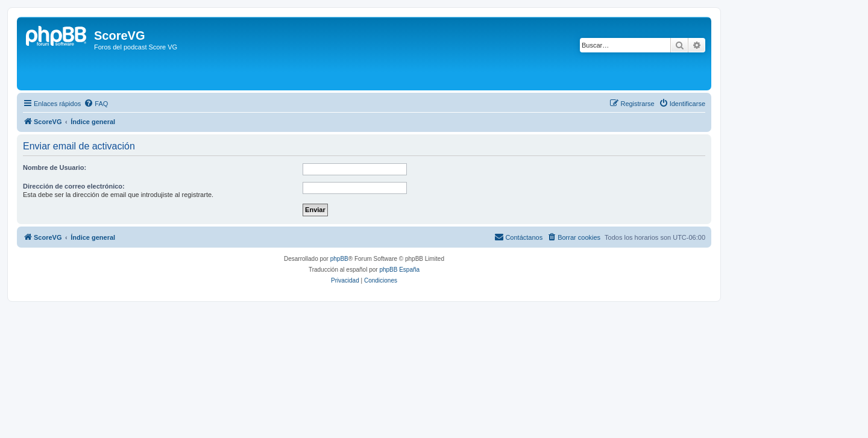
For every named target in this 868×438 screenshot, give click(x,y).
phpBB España (399, 270)
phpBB (339, 259)
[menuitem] (96, 104)
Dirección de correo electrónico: (74, 186)
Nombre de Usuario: (55, 167)
